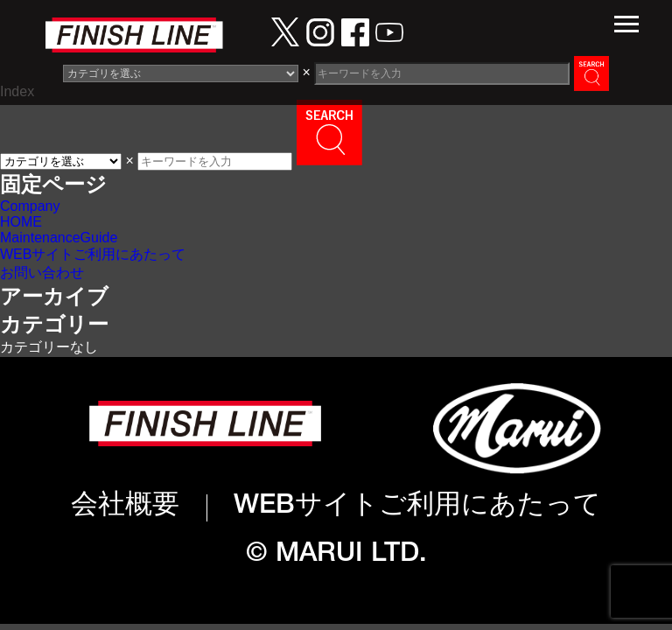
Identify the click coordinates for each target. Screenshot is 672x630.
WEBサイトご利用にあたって (93, 254)
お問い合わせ (42, 273)
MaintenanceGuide (59, 238)
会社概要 (125, 507)
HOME (21, 222)
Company (30, 206)
